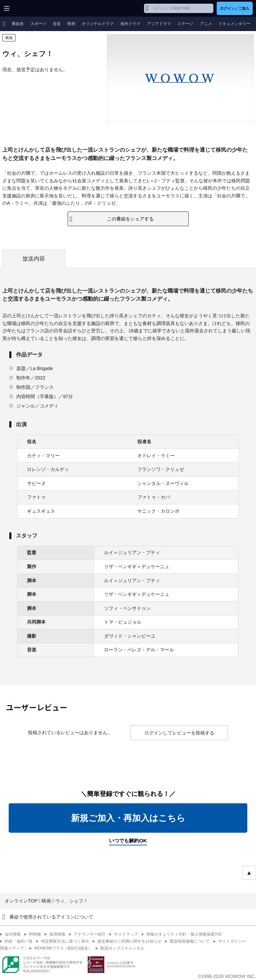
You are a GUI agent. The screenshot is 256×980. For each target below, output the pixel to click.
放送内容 (34, 259)
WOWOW (30, 8)
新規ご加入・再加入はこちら (128, 818)
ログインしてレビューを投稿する (179, 733)
